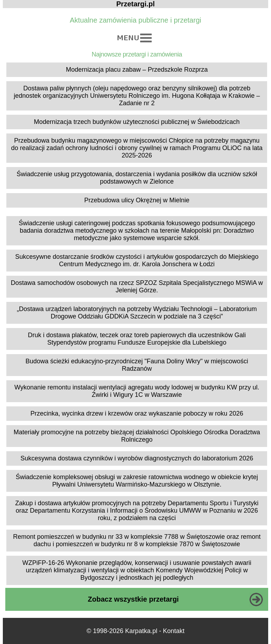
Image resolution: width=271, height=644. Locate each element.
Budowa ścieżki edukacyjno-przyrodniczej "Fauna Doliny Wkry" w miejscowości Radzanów (137, 365)
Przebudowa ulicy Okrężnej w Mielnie (137, 200)
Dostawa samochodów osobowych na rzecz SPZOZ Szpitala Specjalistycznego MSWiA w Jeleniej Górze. (137, 287)
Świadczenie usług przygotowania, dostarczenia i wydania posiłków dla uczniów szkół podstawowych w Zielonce (137, 178)
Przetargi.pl (136, 4)
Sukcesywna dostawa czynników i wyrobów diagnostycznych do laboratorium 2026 (137, 458)
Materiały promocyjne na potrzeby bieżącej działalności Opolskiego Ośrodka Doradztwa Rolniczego (137, 436)
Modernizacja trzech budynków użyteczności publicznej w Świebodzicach (137, 122)
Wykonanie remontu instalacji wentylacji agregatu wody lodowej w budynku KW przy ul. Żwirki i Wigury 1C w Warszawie (137, 391)
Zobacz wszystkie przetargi (133, 599)
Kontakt (174, 631)
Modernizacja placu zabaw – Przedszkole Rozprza (137, 70)
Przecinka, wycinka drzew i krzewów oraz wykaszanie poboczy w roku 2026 (137, 413)
